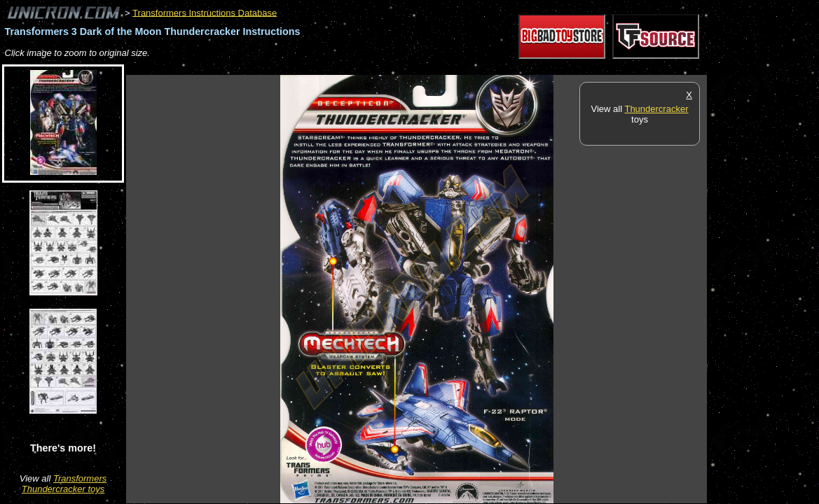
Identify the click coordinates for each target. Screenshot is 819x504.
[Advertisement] (381, 68)
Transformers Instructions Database (205, 12)
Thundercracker (656, 109)
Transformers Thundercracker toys (64, 484)
